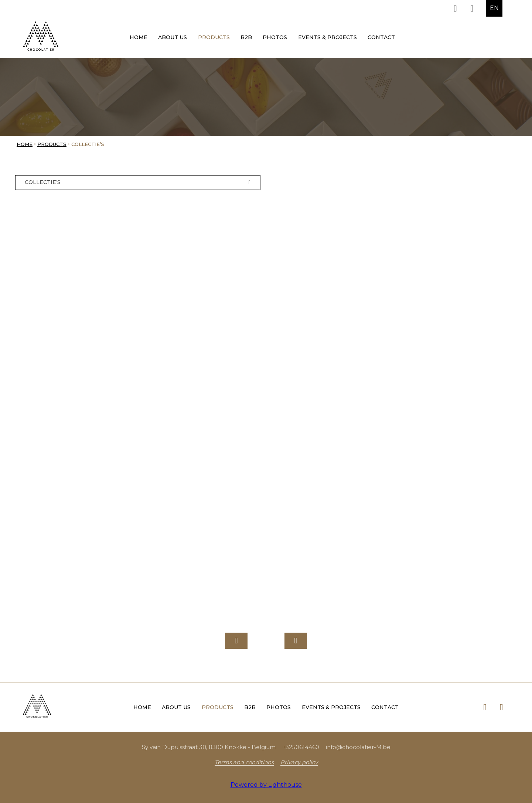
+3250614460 (301, 747)
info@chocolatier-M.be (358, 747)
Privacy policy (299, 762)
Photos (275, 37)
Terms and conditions (244, 762)
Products (214, 37)
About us (173, 37)
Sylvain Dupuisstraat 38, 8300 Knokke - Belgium (209, 747)
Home (139, 37)
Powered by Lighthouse (266, 785)
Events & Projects (328, 37)
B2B (246, 37)
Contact (381, 37)
